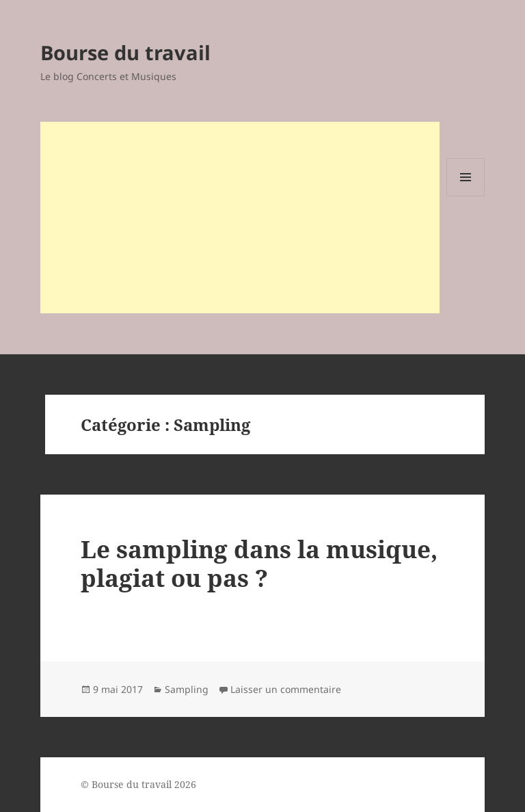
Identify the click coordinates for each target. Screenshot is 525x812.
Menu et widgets (466, 196)
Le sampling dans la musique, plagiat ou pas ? (259, 563)
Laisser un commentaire (286, 689)
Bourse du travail (125, 52)
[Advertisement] (240, 218)
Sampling (187, 689)
